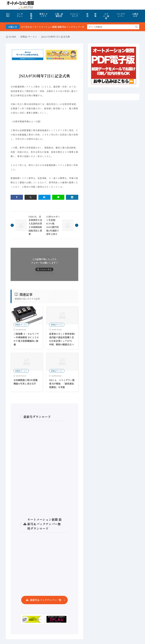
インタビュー (20, 15)
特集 (95, 15)
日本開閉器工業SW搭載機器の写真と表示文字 (26, 382)
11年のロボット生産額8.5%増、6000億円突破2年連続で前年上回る (53, 225)
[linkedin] (72, 197)
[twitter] (31, 197)
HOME (8, 15)
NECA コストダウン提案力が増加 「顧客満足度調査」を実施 (62, 383)
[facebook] (17, 197)
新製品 (31, 16)
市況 (87, 15)
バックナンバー (121, 15)
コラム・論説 (106, 16)
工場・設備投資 (59, 15)
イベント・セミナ (75, 15)
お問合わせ (135, 15)
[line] (58, 197)
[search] (136, 27)
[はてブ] (44, 197)
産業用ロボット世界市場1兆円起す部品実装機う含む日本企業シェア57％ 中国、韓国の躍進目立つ (62, 339)
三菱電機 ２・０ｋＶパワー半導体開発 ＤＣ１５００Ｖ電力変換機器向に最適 (26, 339)
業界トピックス (43, 15)
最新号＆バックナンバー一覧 (46, 600)
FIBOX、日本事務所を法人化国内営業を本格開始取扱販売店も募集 (35, 225)
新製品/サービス (29, 37)
